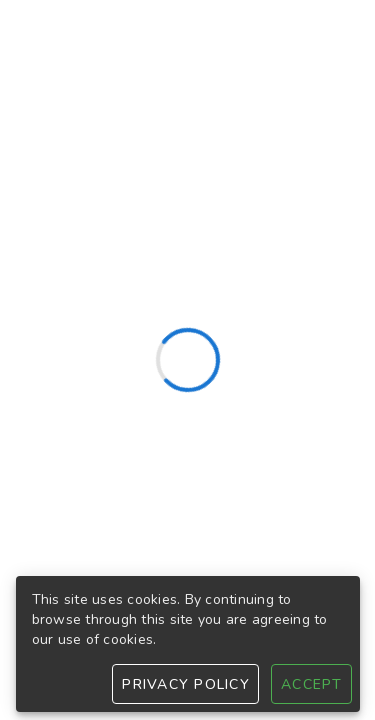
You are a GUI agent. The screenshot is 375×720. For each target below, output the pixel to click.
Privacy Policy (186, 684)
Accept (312, 684)
